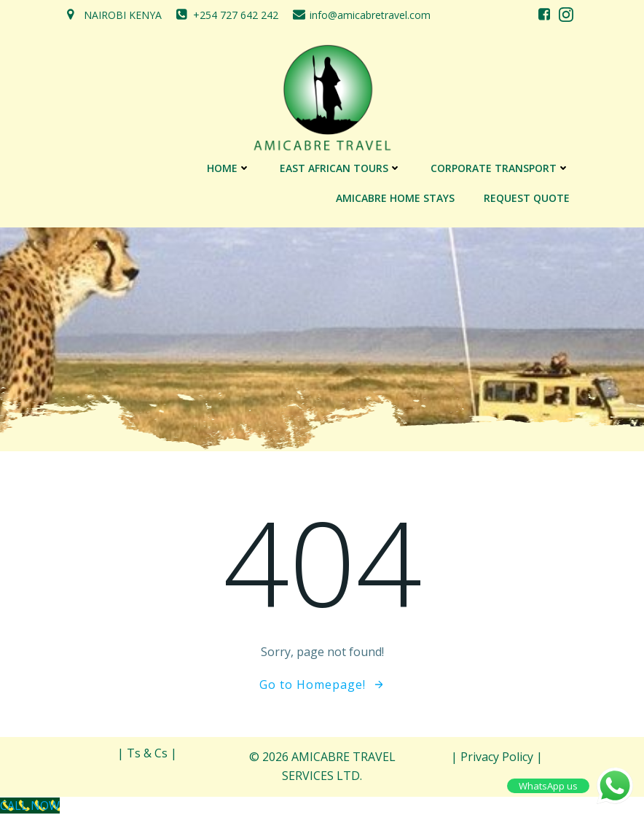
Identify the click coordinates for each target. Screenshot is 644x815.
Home (229, 168)
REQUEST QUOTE (527, 198)
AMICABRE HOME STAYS (395, 198)
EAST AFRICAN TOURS (341, 168)
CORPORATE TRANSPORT (500, 168)
